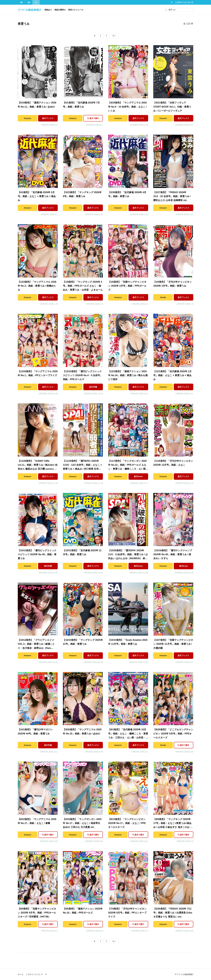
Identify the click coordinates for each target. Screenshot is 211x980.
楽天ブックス (48, 118)
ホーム (21, 974)
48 (21, 2)
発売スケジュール (76, 10)
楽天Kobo (138, 476)
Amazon (27, 118)
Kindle (163, 297)
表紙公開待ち (60, 10)
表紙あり (48, 10)
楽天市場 (93, 387)
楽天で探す (94, 118)
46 (29, 2)
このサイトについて (184, 2)
